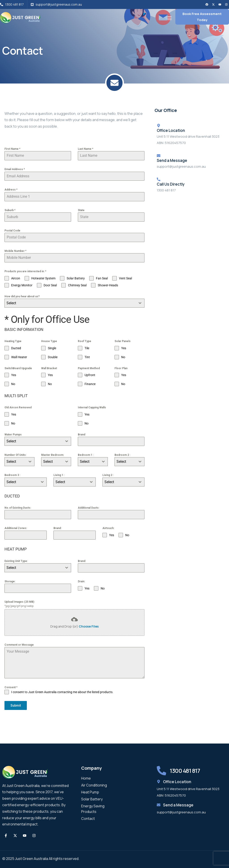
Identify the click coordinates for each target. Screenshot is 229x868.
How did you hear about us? (22, 296)
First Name (12, 149)
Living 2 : (108, 475)
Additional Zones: (16, 528)
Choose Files (89, 626)
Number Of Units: (15, 455)
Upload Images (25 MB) (19, 602)
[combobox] (74, 303)
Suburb (10, 210)
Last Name (86, 149)
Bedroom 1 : (86, 455)
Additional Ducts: (89, 508)
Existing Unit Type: (16, 561)
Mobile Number (15, 251)
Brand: (57, 528)
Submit (16, 705)
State (81, 210)
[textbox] (70, 303)
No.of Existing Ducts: (18, 508)
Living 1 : (59, 475)
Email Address (15, 169)
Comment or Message (19, 645)
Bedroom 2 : (122, 455)
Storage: (10, 581)
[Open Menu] (170, 18)
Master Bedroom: (53, 455)
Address (11, 190)
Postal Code (12, 231)
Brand (82, 435)
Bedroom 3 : (12, 475)
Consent (11, 687)
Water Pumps (13, 435)
